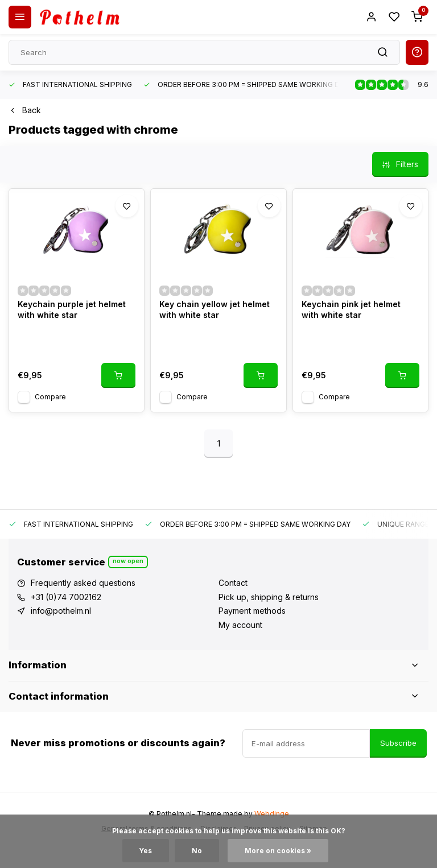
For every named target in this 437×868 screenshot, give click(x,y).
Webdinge (272, 814)
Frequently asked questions (83, 583)
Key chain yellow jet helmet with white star (215, 310)
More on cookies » (278, 851)
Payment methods (252, 611)
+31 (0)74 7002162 (66, 597)
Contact (233, 583)
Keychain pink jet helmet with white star (351, 310)
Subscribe (398, 743)
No (197, 851)
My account (240, 625)
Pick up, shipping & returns (269, 597)
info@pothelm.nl (61, 611)
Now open (128, 561)
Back (25, 110)
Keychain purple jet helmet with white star (72, 310)
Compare (50, 397)
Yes (146, 851)
